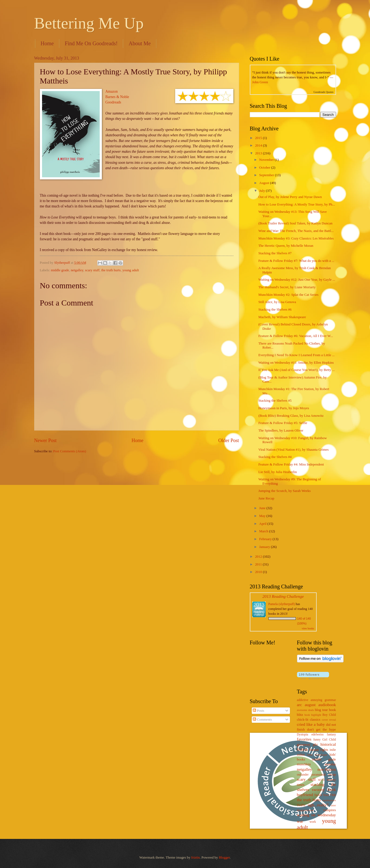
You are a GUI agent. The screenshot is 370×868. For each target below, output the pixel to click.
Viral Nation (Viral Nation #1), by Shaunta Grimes (294, 450)
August (265, 183)
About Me (140, 43)
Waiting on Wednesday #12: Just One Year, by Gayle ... (297, 280)
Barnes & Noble (117, 97)
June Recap (266, 498)
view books (308, 628)
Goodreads (113, 102)
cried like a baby (311, 724)
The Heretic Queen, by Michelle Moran (286, 246)
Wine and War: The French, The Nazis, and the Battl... (296, 231)
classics (315, 720)
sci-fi (321, 780)
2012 (259, 557)
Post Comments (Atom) (70, 451)
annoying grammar (323, 700)
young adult (131, 270)
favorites (304, 739)
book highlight (313, 715)
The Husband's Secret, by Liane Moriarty (287, 287)
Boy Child (329, 715)
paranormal (319, 775)
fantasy (331, 735)
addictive (303, 700)
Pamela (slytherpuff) (282, 604)
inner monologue (317, 755)
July (263, 191)
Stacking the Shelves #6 (275, 310)
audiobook (327, 705)
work (313, 822)
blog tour (321, 710)
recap (332, 775)
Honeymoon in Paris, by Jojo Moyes (284, 408)
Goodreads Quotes (323, 92)
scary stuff (92, 270)
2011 (259, 564)
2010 (259, 572)
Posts (258, 711)
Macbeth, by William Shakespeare (282, 317)
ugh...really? (318, 805)
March (264, 531)
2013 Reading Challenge (283, 596)
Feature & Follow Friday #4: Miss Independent (291, 464)
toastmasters (329, 800)
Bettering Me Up (89, 23)
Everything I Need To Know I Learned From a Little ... (297, 355)
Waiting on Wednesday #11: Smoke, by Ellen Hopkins (296, 363)
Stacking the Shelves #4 (275, 457)
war (300, 821)
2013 (259, 153)
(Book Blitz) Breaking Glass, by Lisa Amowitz (291, 416)
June (263, 508)
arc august (306, 705)
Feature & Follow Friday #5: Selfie (283, 423)
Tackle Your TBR (325, 795)
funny (317, 740)
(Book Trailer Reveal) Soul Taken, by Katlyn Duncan (295, 223)
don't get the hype (321, 730)
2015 (259, 138)
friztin (196, 857)
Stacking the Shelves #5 (275, 401)
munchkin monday (317, 764)
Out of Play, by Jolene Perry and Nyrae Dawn (290, 197)
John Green (260, 82)
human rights (319, 750)
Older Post (229, 440)
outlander (303, 775)
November (267, 160)
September (267, 175)
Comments (262, 720)
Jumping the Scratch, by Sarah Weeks (285, 491)
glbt (315, 745)
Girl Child (329, 740)
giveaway (304, 745)
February (266, 539)
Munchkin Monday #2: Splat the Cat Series (288, 295)
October (265, 168)
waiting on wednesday (317, 815)
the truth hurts (111, 270)
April (263, 524)
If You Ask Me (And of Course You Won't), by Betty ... (297, 370)
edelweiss (318, 735)
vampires (329, 810)
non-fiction (327, 769)
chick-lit (303, 720)
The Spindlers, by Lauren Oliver (281, 430)
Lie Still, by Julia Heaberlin (278, 472)
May (263, 516)
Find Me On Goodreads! (91, 43)
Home (47, 43)
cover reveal (329, 720)
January (265, 547)
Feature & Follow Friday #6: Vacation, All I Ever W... (296, 336)
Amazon (112, 91)
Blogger (224, 857)
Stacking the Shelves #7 (275, 253)
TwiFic (301, 805)
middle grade (60, 270)
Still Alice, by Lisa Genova (277, 302)
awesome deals (305, 710)
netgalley (77, 270)
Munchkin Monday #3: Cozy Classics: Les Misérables (296, 238)
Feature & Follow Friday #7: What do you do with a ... (296, 261)
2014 (259, 145)
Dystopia (303, 735)
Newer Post (46, 440)
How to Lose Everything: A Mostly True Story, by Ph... (297, 204)
